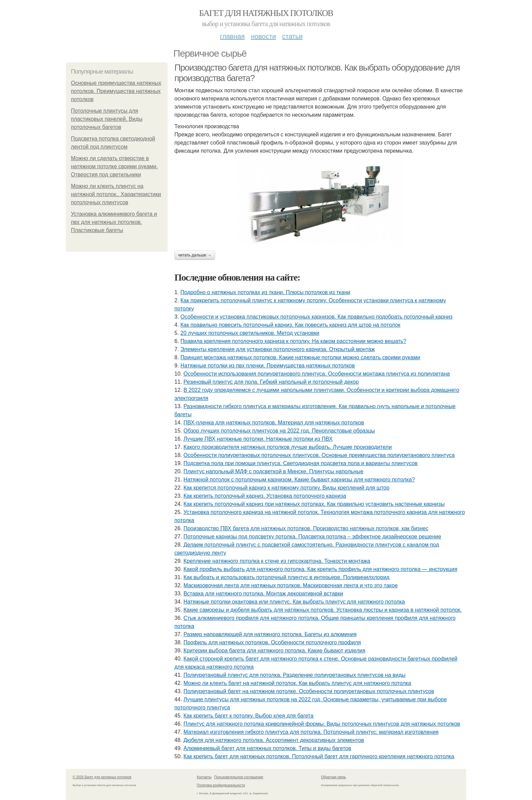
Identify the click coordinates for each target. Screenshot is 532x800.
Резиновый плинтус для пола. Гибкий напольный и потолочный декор (271, 382)
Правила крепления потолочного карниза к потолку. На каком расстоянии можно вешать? (293, 341)
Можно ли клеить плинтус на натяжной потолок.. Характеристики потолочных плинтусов (116, 194)
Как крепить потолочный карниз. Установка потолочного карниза (265, 496)
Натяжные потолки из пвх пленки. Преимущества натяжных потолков (268, 366)
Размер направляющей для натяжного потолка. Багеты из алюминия (270, 634)
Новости (263, 36)
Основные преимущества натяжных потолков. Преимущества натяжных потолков (116, 91)
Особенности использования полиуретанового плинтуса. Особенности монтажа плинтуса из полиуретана (317, 374)
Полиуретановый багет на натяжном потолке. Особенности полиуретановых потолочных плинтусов (309, 691)
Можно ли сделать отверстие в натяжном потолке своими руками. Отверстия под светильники (114, 166)
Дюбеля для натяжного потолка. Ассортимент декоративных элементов (274, 740)
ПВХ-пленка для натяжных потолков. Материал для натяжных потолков (274, 423)
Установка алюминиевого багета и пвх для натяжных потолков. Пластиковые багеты (114, 222)
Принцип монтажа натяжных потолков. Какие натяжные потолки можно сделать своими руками (300, 357)
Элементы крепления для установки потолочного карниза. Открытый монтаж (278, 349)
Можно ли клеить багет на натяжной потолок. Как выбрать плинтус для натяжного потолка (297, 683)
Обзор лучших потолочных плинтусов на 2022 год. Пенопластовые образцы (279, 431)
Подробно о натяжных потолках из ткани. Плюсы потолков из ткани (265, 292)
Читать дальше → (195, 255)
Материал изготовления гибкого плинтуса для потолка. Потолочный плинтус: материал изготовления (311, 732)
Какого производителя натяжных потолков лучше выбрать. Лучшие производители (288, 447)
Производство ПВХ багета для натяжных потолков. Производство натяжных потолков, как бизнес (306, 528)
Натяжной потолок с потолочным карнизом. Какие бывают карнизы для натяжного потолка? (299, 480)
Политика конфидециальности (221, 785)
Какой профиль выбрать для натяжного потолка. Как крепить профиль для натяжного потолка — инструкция (320, 569)
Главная (232, 36)
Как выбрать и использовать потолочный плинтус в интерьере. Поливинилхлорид (287, 577)
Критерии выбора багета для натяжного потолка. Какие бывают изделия (274, 651)
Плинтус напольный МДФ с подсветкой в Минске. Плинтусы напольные (273, 471)
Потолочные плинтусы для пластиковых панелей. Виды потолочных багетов (107, 119)
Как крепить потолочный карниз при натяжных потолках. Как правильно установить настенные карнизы (314, 504)
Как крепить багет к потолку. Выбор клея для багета (249, 716)
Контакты (204, 777)
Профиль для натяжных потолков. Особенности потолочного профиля (272, 642)
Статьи (292, 36)
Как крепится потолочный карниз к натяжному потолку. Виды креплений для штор (287, 488)
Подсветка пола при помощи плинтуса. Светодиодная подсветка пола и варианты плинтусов (301, 463)
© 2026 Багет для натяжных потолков (102, 777)
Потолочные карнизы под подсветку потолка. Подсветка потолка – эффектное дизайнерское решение (312, 537)
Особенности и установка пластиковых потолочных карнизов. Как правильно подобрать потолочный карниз (317, 317)
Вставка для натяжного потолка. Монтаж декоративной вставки (263, 594)
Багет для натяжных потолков (266, 13)
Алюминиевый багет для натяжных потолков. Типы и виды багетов (267, 748)
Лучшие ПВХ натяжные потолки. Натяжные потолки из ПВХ (258, 439)
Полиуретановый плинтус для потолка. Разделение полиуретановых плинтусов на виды (295, 675)
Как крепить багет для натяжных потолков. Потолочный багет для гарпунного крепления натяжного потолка (319, 756)
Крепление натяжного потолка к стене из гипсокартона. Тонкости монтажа (277, 561)
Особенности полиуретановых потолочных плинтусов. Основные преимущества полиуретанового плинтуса (319, 455)
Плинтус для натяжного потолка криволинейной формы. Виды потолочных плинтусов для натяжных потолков (322, 724)
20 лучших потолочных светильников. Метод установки (250, 333)
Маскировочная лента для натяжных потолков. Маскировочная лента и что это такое (291, 585)
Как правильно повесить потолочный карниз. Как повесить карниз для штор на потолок (290, 325)
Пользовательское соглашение (239, 777)
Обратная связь (334, 777)
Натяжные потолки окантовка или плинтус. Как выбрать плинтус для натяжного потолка (294, 602)
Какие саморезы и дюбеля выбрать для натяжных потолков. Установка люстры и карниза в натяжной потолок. (323, 610)
